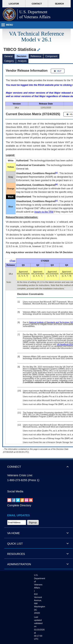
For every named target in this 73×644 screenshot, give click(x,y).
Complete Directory (19, 505)
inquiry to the (44, 212)
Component (51, 56)
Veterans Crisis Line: (20, 475)
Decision (22, 56)
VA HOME (14, 533)
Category (9, 61)
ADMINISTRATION (19, 564)
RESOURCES (16, 554)
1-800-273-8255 (17, 480)
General (8, 56)
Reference (36, 56)
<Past (12, 261)
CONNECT (14, 467)
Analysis (22, 61)
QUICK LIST (15, 544)
